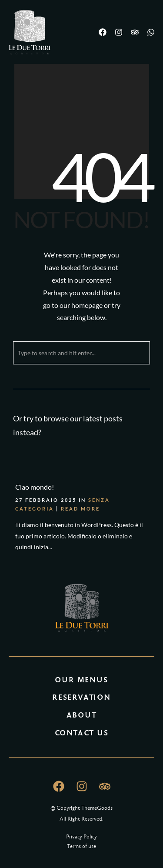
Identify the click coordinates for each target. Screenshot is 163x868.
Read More (80, 509)
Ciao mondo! (35, 487)
